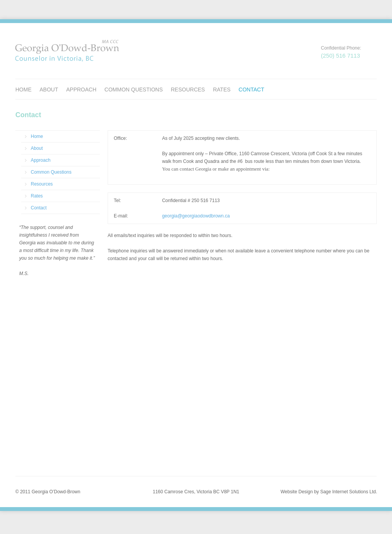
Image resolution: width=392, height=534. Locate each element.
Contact (252, 90)
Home (23, 90)
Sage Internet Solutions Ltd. (349, 492)
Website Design (297, 492)
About (49, 90)
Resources (188, 90)
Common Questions (134, 90)
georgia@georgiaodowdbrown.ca (196, 216)
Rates (222, 90)
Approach (81, 90)
